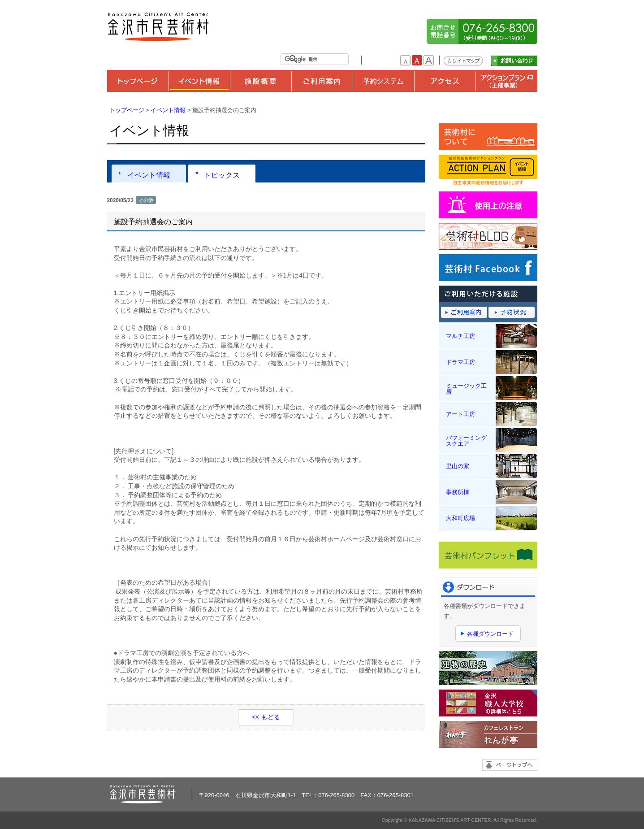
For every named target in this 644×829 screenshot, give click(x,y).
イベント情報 (199, 81)
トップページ (138, 81)
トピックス (222, 175)
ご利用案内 (322, 81)
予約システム (383, 81)
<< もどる (266, 717)
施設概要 (261, 81)
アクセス (445, 81)
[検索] (316, 59)
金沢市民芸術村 (159, 27)
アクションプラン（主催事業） (506, 81)
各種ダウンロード (490, 634)
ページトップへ (510, 765)
